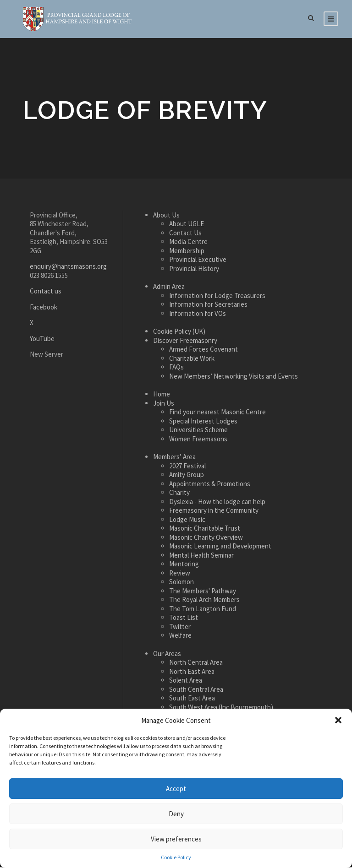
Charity (179, 494)
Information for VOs (198, 315)
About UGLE (187, 225)
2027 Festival (187, 467)
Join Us (164, 404)
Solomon (181, 583)
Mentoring (184, 565)
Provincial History (194, 270)
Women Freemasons (198, 440)
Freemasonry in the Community (214, 512)
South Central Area (196, 691)
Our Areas (167, 655)
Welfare (180, 637)
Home (162, 395)
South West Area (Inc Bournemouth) (221, 708)
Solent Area (186, 681)
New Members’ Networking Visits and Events (234, 377)
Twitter (180, 628)
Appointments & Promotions (210, 485)
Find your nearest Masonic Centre (217, 413)
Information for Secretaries (208, 306)
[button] (338, 720)
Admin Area (169, 288)
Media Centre (188, 243)
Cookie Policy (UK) (179, 333)
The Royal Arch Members (204, 601)
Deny (176, 814)
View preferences (176, 839)
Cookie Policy (176, 857)
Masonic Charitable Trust (205, 529)
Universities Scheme (198, 431)
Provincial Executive (198, 261)
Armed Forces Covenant (203, 350)
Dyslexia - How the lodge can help (217, 503)
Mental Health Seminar (201, 556)
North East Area (192, 673)
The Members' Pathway (203, 592)
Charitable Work (192, 360)
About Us (166, 216)
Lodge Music (187, 521)
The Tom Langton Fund (203, 610)
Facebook (44, 308)
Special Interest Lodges (203, 422)
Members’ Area (174, 458)
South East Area (192, 699)
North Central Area (196, 664)
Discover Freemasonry (185, 342)
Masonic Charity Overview (206, 539)
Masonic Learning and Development (220, 547)
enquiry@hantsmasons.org (68, 268)
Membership (187, 252)
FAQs (176, 368)
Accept (176, 789)
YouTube (42, 340)
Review (180, 574)
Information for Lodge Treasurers (217, 297)
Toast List (184, 619)
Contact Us (185, 234)
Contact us (46, 292)
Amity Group (187, 476)
